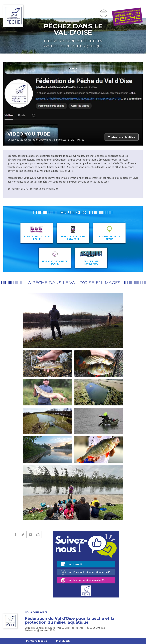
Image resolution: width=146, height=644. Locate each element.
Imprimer (38, 535)
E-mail (30, 535)
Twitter (23, 535)
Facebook (15, 535)
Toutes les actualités (122, 137)
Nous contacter (36, 612)
